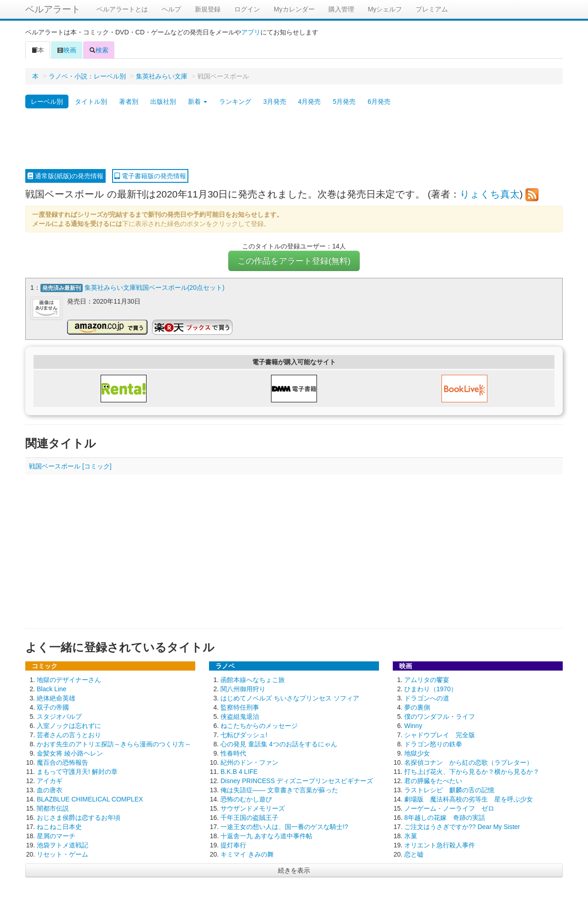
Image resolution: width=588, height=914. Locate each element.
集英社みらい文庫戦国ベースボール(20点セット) (155, 288)
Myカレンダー (294, 9)
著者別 (129, 102)
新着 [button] (198, 102)
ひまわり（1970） (431, 689)
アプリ (251, 32)
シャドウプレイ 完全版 (440, 735)
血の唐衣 (50, 790)
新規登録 (208, 9)
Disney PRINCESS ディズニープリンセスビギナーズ (297, 781)
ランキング (235, 102)
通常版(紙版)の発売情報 (65, 176)
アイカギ (50, 781)
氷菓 (411, 836)
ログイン (247, 9)
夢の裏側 (417, 707)
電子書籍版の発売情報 (150, 176)
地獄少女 (417, 753)
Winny (413, 726)
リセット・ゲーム (62, 854)
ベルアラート (53, 9)
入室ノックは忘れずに (69, 726)
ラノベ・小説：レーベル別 (87, 76)
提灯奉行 (233, 845)
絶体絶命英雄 (56, 698)
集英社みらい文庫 (162, 76)
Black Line (52, 689)
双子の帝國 (53, 707)
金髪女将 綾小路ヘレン (70, 753)
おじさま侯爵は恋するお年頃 (79, 818)
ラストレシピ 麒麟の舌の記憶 (449, 790)
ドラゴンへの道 (427, 698)
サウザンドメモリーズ (253, 808)
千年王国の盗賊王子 (249, 818)
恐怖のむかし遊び (246, 799)
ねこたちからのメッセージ (259, 726)
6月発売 (379, 102)
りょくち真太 (490, 194)
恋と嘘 (414, 854)
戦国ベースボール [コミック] (70, 466)
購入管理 (341, 9)
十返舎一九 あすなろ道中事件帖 (266, 836)
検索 (99, 50)
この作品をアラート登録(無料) (294, 261)
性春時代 (233, 753)
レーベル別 (47, 102)
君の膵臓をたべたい (433, 781)
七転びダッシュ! (244, 735)
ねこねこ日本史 (59, 827)
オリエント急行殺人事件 (440, 845)
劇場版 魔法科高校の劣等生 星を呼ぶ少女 (469, 799)
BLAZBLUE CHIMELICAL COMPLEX (90, 799)
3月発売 (275, 102)
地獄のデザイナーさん (69, 680)
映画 (67, 50)
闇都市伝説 (53, 808)
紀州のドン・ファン (249, 762)
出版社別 (163, 102)
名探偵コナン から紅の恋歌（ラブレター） (469, 762)
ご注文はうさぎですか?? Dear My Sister (462, 827)
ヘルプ (171, 9)
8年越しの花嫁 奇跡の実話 (445, 818)
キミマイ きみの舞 (247, 854)
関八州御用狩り (243, 689)
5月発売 (344, 102)
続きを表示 (294, 870)
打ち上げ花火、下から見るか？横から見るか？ (472, 772)
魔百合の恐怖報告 (62, 762)
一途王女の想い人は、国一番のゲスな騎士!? (284, 827)
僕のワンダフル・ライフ (440, 717)
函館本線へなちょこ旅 (253, 680)
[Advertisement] (294, 139)
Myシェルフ (385, 9)
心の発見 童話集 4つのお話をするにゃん (279, 744)
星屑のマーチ (56, 836)
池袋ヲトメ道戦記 (62, 845)
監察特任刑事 (240, 707)
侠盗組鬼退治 (240, 717)
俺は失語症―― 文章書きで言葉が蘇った (279, 790)
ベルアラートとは (122, 9)
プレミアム (432, 9)
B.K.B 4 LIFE (239, 772)
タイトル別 (91, 102)
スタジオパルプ (59, 717)
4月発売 (310, 102)
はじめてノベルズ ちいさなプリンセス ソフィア (290, 698)
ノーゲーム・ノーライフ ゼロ (449, 808)
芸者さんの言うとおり (69, 735)
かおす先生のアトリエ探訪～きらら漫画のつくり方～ (114, 744)
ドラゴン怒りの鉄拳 (433, 744)
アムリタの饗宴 (427, 680)
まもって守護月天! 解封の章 (77, 772)
